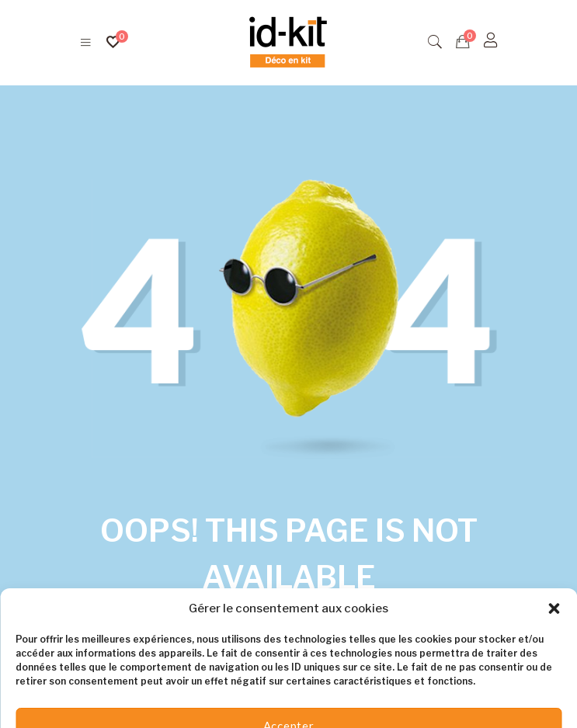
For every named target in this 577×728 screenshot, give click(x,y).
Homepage (347, 625)
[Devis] (463, 42)
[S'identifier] (491, 40)
